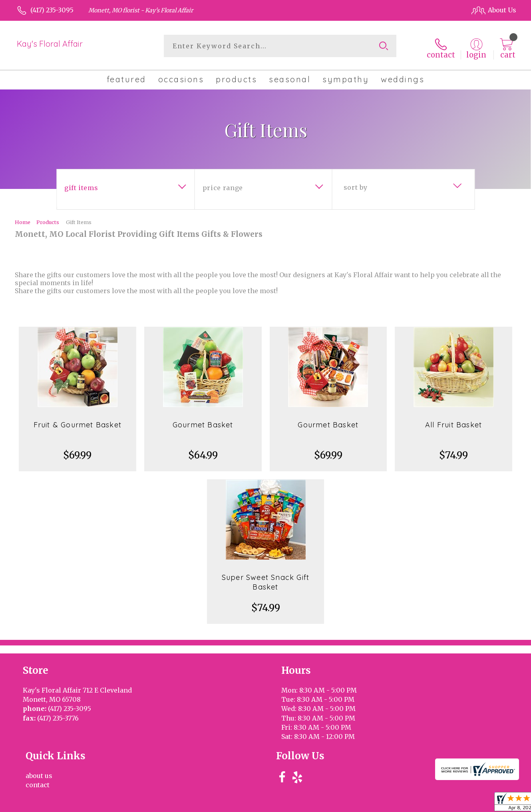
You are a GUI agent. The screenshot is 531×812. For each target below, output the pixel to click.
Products (48, 219)
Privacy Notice (382, 804)
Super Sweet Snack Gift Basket (265, 579)
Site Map (494, 804)
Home (23, 219)
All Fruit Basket (453, 422)
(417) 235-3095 (52, 10)
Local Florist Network (442, 804)
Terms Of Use (333, 804)
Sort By (355, 184)
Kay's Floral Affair (50, 44)
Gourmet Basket (203, 422)
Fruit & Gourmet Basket (78, 422)
